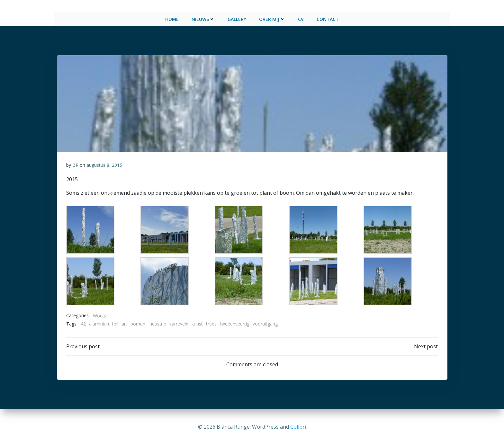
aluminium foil (104, 322)
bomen (138, 322)
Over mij (272, 18)
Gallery (237, 18)
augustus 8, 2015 (104, 164)
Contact (328, 18)
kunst (197, 322)
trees (211, 322)
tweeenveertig (235, 322)
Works (99, 314)
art (124, 322)
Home (172, 18)
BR (75, 164)
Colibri (298, 427)
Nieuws (203, 18)
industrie (157, 322)
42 (83, 322)
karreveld (179, 322)
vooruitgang (265, 322)
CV (301, 18)
